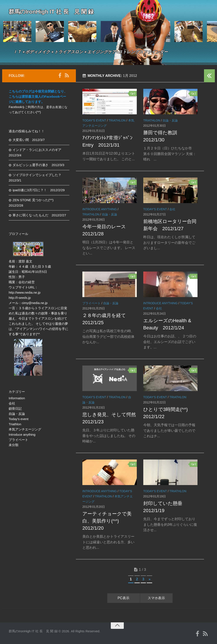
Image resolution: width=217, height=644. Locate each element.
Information (17, 398)
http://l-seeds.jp (20, 298)
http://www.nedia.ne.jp (25, 292)
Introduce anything (100, 209)
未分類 (14, 445)
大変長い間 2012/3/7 (29, 140)
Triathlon (117, 120)
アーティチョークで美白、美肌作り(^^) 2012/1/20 (107, 521)
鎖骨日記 (15, 409)
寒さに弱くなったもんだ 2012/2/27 (39, 215)
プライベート (91, 303)
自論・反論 (170, 120)
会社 (172, 209)
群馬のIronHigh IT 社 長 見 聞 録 (54, 12)
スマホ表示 (156, 598)
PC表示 (123, 598)
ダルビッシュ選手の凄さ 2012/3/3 (38, 165)
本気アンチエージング (25, 429)
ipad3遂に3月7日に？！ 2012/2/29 (39, 190)
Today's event (94, 120)
